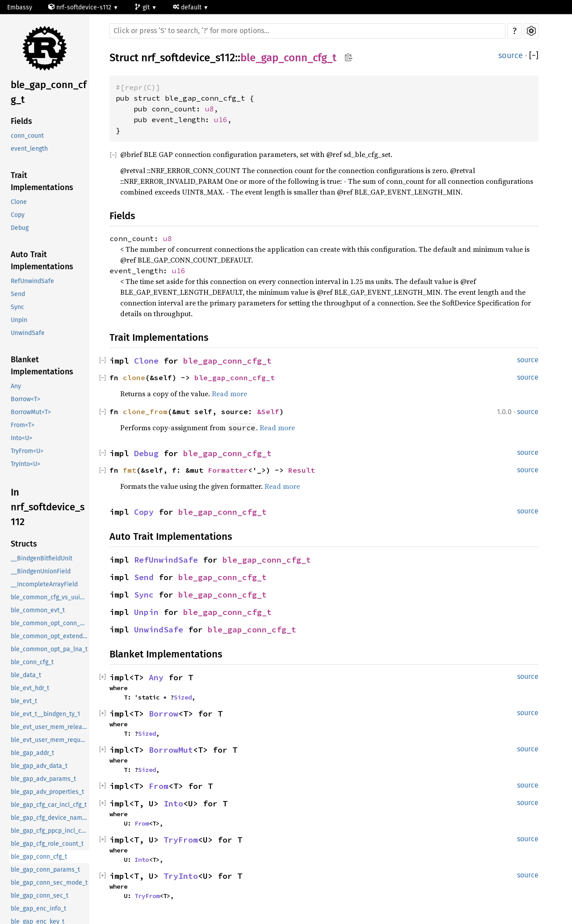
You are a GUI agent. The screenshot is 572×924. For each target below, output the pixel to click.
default (188, 7)
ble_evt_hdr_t (30, 688)
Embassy (20, 7)
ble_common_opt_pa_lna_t (49, 649)
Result (302, 470)
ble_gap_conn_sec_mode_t (49, 883)
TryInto (181, 876)
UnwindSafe (28, 333)
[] (534, 56)
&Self (268, 411)
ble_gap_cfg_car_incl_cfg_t (49, 805)
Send (18, 294)
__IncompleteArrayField (44, 584)
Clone (19, 202)
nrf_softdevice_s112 (188, 58)
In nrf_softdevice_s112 (48, 507)
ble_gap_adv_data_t (39, 766)
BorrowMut (171, 750)
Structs (24, 544)
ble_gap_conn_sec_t (40, 896)
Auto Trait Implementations (42, 261)
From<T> (23, 425)
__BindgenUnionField (41, 571)
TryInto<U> (25, 464)
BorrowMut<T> (31, 412)
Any (16, 386)
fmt (130, 470)
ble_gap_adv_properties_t (47, 792)
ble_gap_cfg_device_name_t (50, 818)
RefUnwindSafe (32, 281)
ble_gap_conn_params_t (45, 870)
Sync (17, 307)
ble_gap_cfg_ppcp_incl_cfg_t (50, 831)
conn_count (27, 136)
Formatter (228, 470)
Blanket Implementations (42, 366)
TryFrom (181, 840)
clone (134, 377)
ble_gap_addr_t (32, 753)
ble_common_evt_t (38, 610)
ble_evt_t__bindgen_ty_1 (45, 714)
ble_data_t (26, 675)
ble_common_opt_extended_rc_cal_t (50, 636)
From (159, 786)
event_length (29, 149)
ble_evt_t (24, 701)
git (143, 7)
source (511, 55)
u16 (221, 119)
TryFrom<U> (27, 451)
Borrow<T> (25, 399)
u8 (210, 109)
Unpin (19, 320)
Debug (20, 228)
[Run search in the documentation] (307, 31)
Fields (21, 121)
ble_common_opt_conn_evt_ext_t (50, 623)
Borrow (164, 714)
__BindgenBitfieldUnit (42, 558)
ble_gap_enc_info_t (38, 909)
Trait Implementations (42, 181)
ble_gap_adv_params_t (43, 779)
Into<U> (21, 438)
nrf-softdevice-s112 (81, 7)
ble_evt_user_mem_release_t (50, 727)
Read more (229, 394)
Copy (18, 215)
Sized (183, 697)
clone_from (145, 411)
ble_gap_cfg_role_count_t (47, 844)
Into (173, 803)
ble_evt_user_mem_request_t (50, 740)
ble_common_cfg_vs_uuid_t (50, 597)
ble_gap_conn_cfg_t (49, 92)
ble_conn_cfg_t (32, 662)
